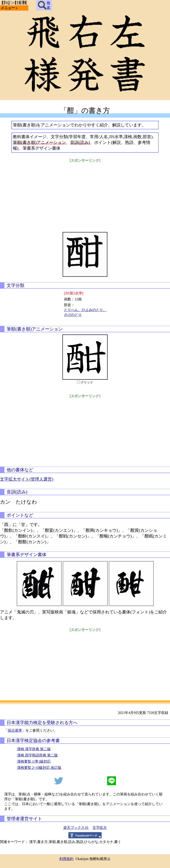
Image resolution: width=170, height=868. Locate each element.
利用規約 (66, 859)
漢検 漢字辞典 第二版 (34, 749)
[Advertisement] (85, 194)
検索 (44, 5)
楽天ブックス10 (76, 828)
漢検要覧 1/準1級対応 (34, 761)
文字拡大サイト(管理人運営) (27, 479)
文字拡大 (100, 828)
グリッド (87, 382)
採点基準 (15, 730)
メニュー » (9, 8)
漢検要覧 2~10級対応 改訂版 (39, 768)
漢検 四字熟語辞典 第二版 (37, 755)
